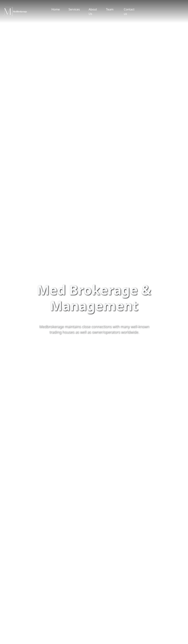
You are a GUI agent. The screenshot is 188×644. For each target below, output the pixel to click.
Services (74, 9)
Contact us (129, 12)
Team (110, 9)
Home (56, 9)
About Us (93, 12)
